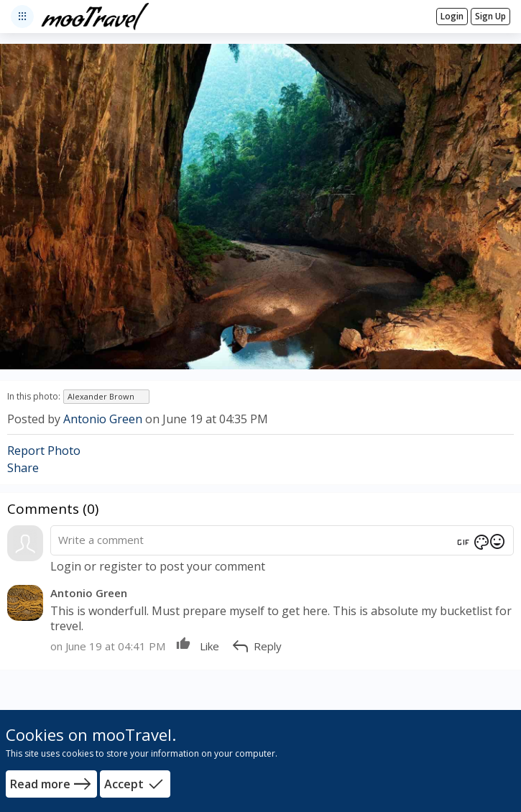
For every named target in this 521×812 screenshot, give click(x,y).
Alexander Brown (101, 396)
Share (23, 468)
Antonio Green (103, 419)
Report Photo (44, 451)
